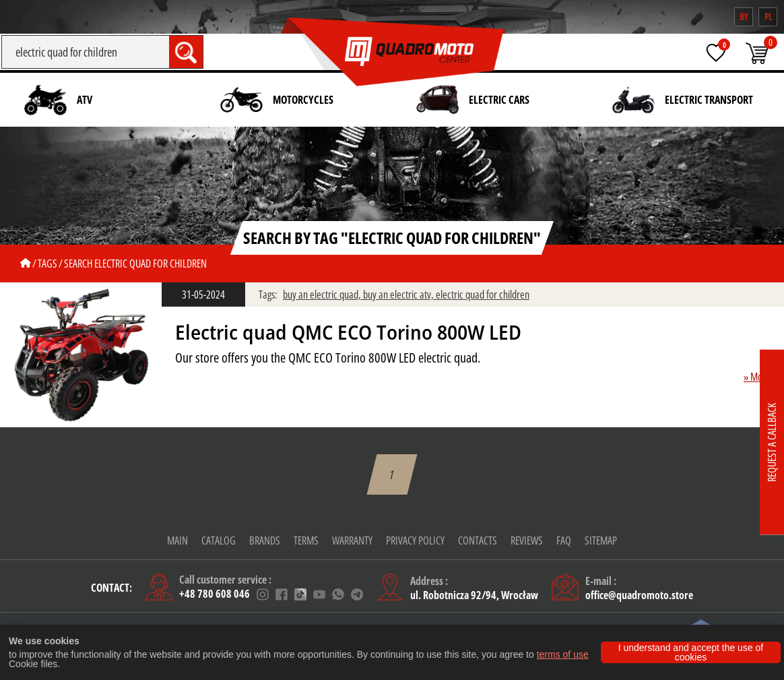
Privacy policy (415, 540)
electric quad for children (483, 295)
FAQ (564, 540)
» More (757, 377)
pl (768, 17)
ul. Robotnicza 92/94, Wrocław (474, 595)
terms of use (563, 654)
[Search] (85, 52)
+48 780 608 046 (215, 595)
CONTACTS (478, 540)
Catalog (219, 540)
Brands (265, 540)
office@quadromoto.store (639, 595)
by (744, 17)
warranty (352, 540)
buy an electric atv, (399, 295)
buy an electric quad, (323, 295)
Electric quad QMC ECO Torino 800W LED (348, 332)
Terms (306, 540)
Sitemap (601, 540)
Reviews (527, 540)
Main (177, 540)
